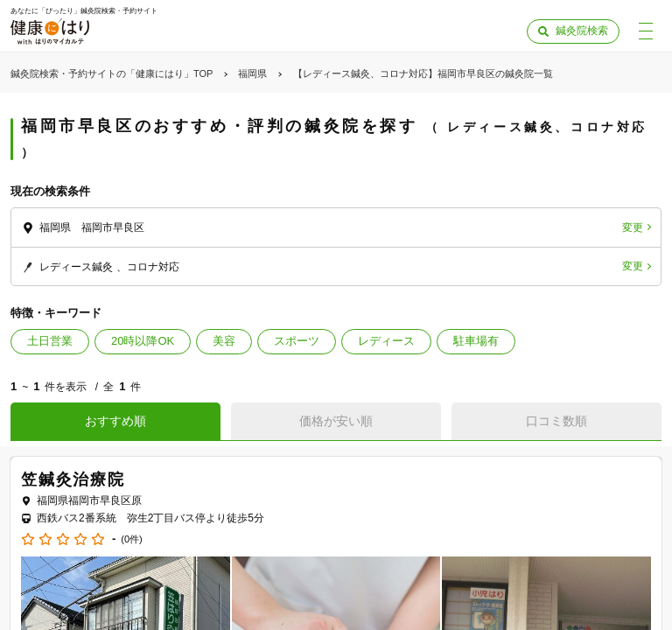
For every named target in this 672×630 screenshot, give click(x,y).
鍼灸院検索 (582, 31)
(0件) (131, 539)
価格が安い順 (336, 421)
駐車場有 (476, 341)
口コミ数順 (556, 421)
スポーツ (297, 341)
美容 (224, 341)
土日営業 (50, 341)
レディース (386, 341)
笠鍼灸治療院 (73, 479)
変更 (633, 227)
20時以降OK (143, 341)
